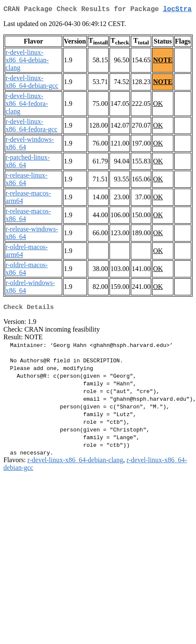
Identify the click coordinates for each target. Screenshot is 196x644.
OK (158, 105)
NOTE (163, 62)
